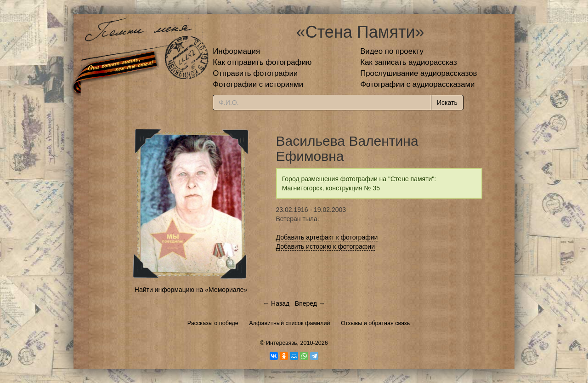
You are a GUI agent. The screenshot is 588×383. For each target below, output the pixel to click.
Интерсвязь (282, 343)
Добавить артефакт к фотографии (327, 237)
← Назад (276, 303)
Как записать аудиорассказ (409, 62)
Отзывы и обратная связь (375, 323)
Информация (236, 51)
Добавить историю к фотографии (326, 246)
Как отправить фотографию (262, 62)
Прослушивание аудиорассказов (418, 73)
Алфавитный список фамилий (289, 323)
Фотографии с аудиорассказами (417, 84)
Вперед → (310, 303)
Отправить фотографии (255, 73)
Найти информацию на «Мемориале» (191, 290)
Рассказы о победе (213, 323)
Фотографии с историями (258, 84)
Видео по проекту (392, 51)
